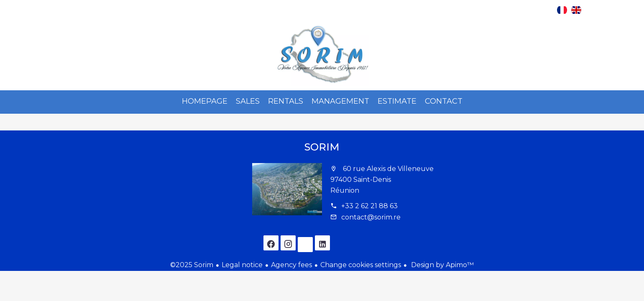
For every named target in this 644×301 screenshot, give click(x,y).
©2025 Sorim (192, 265)
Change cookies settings (361, 265)
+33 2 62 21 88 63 (369, 206)
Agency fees (291, 265)
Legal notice (242, 265)
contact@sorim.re (371, 217)
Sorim (322, 147)
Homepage (322, 55)
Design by (442, 265)
